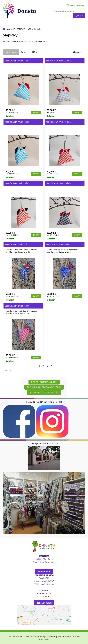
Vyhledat (79, 16)
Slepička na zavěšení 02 (58, 61)
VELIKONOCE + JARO (22, 29)
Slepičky (37, 29)
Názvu (35, 52)
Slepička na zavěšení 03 (17, 122)
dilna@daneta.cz (48, 562)
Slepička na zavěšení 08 (17, 306)
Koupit (36, 112)
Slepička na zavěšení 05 (17, 183)
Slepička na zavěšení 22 (17, 244)
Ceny (23, 52)
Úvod (8, 29)
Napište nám (44, 571)
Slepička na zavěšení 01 (17, 61)
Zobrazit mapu (44, 603)
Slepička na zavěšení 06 (58, 183)
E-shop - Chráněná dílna (44, 382)
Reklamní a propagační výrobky (44, 387)
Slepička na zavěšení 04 (58, 122)
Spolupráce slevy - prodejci (44, 392)
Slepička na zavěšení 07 (58, 244)
